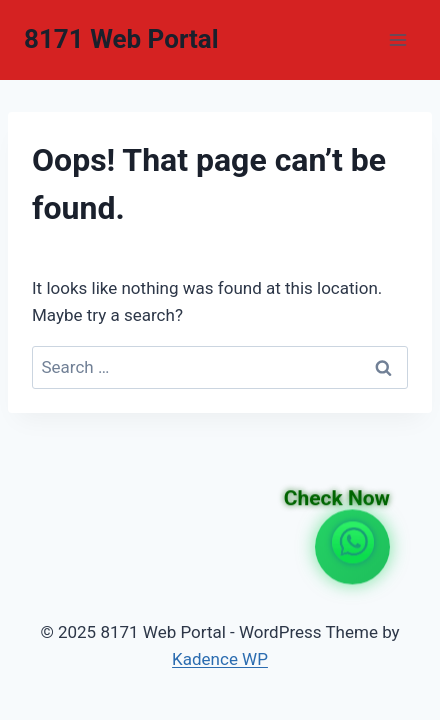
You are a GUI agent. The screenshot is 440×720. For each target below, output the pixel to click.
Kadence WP (220, 659)
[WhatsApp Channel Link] (353, 547)
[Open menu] (397, 39)
